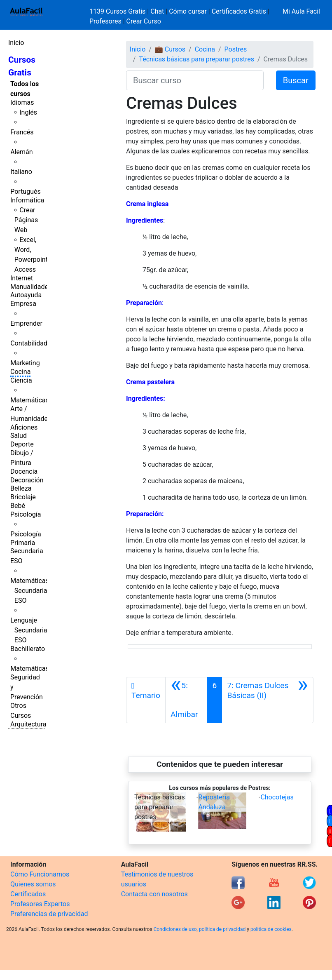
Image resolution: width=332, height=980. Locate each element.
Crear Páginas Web (26, 220)
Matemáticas (30, 400)
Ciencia (21, 380)
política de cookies (271, 929)
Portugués (26, 192)
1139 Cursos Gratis (118, 11)
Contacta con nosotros (154, 894)
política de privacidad (222, 929)
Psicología (26, 514)
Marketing (25, 363)
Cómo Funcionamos (40, 874)
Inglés (28, 112)
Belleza (21, 488)
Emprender (26, 323)
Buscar (296, 80)
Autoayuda (26, 295)
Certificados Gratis (239, 11)
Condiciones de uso (175, 929)
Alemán (21, 152)
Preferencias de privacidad (49, 914)
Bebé (18, 506)
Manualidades (31, 287)
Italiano (21, 172)
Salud (19, 436)
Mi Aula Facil (301, 11)
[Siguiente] (268, 700)
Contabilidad (29, 343)
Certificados (28, 894)
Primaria (23, 543)
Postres (236, 49)
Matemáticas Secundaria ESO (30, 591)
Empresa (23, 304)
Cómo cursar (188, 11)
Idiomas (22, 102)
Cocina (20, 372)
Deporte (22, 444)
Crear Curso (144, 21)
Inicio (16, 43)
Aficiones (24, 427)
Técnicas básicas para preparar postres (196, 59)
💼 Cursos (170, 49)
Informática (27, 200)
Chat (157, 11)
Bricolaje (23, 497)
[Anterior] (186, 700)
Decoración (27, 480)
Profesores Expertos (40, 904)
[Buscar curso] (195, 80)
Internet (22, 278)
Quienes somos (33, 884)
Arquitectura (28, 724)
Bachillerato (28, 649)
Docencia (24, 471)
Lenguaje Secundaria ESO (29, 630)
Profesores (105, 21)
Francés (22, 132)
